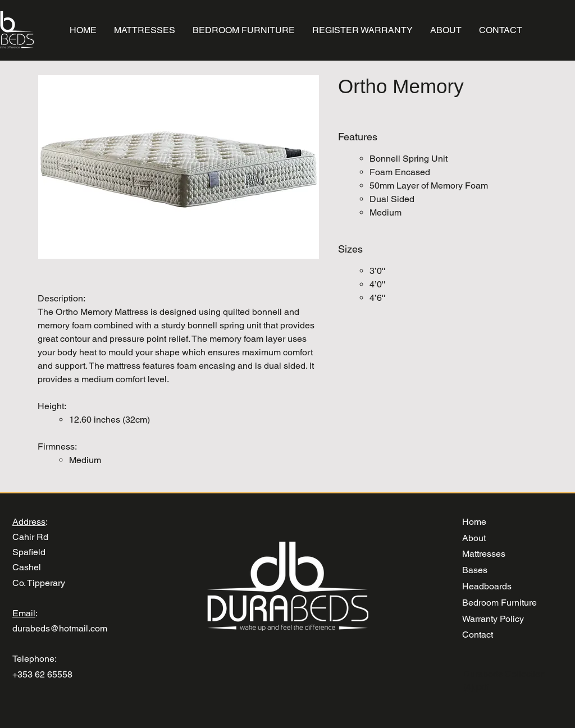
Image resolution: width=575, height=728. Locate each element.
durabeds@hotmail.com (60, 628)
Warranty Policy (493, 619)
